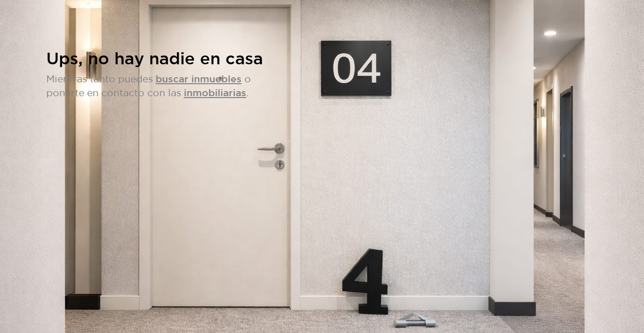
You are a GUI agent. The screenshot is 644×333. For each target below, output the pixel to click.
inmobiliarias (215, 93)
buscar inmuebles (199, 79)
